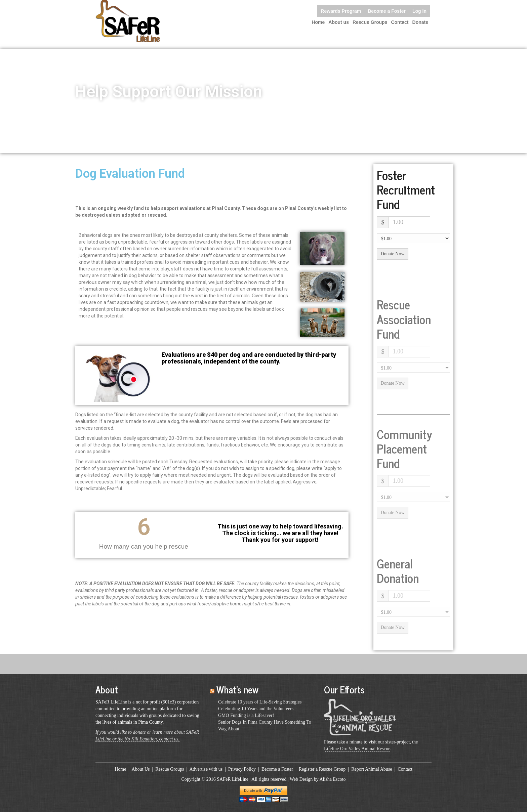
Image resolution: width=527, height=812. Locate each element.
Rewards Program (341, 11)
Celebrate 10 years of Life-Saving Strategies (260, 702)
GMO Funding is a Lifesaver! (246, 715)
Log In (419, 11)
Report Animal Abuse (372, 769)
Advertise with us (206, 769)
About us (339, 22)
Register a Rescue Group (322, 769)
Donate (420, 22)
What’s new (237, 689)
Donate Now (392, 254)
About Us (140, 769)
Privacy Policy (242, 769)
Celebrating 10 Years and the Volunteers (256, 709)
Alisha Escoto (332, 779)
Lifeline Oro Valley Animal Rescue (357, 749)
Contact (400, 22)
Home (318, 22)
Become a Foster (387, 11)
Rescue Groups (370, 22)
